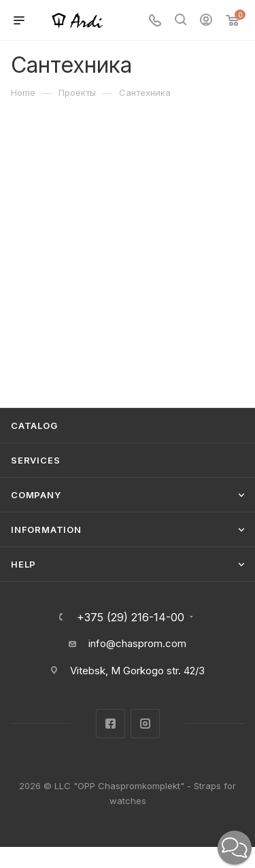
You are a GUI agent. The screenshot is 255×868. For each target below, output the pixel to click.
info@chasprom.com (137, 643)
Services (35, 460)
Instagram (145, 724)
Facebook (111, 724)
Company (36, 495)
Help (23, 564)
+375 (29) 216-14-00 (131, 617)
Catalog (34, 426)
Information (46, 530)
